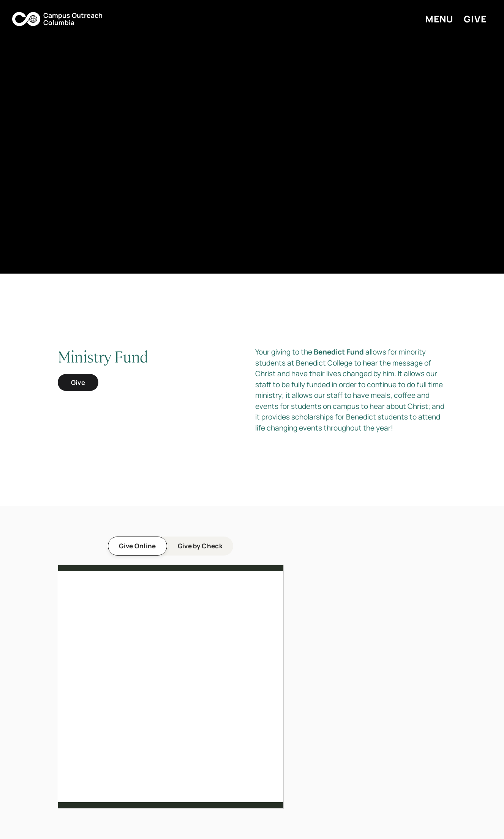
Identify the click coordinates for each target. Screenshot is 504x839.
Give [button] (475, 19)
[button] (57, 19)
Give (78, 382)
